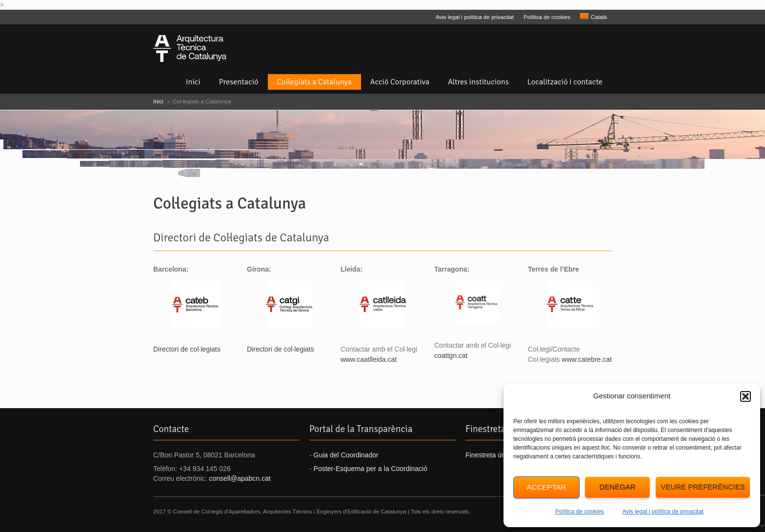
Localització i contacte (565, 82)
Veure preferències (703, 487)
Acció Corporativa (400, 82)
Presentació (239, 82)
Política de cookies (580, 512)
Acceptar (547, 487)
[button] (745, 396)
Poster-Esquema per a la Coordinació (371, 469)
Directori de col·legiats (187, 349)
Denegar (617, 487)
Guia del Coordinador (346, 455)
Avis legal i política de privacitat (663, 512)
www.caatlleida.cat (369, 359)
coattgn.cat (451, 355)
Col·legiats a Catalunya (314, 82)
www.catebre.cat (587, 359)
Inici (193, 82)
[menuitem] (594, 17)
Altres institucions (478, 82)
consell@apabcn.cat (240, 478)
